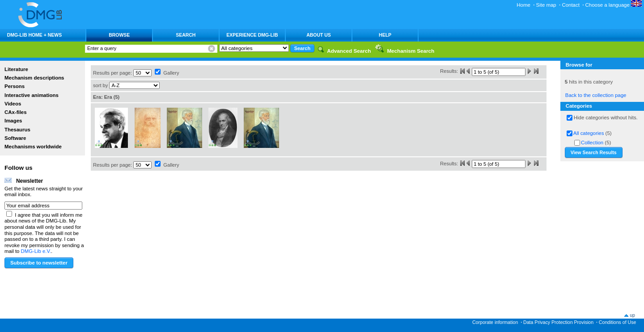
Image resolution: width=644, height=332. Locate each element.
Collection (592, 143)
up (632, 315)
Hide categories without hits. (606, 118)
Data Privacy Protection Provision (558, 322)
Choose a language (614, 5)
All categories (589, 133)
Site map (546, 5)
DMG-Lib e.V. (36, 251)
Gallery (171, 73)
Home (523, 5)
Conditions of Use (618, 322)
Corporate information (495, 322)
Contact (570, 5)
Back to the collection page (596, 95)
